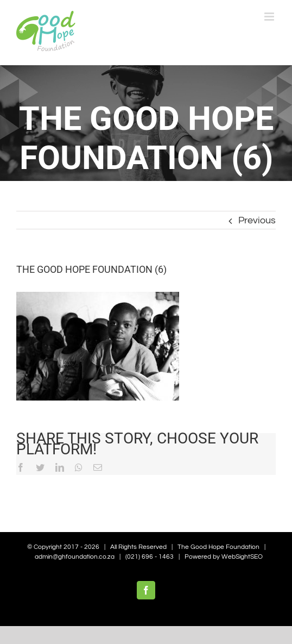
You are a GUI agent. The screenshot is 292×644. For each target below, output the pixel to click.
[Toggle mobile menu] (270, 17)
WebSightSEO (242, 557)
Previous (257, 220)
